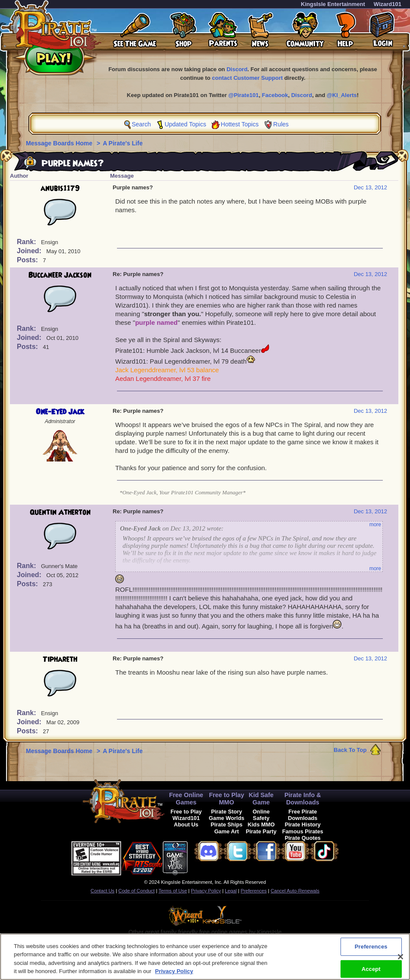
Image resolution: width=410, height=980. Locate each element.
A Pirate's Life (123, 143)
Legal (231, 891)
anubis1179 (60, 188)
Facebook (275, 95)
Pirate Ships (227, 825)
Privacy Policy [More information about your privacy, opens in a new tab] (174, 975)
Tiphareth (60, 660)
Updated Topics (185, 124)
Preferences (254, 891)
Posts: (28, 260)
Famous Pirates (303, 831)
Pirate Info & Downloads (303, 799)
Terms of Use (173, 891)
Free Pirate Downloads (303, 815)
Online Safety (261, 815)
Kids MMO (261, 825)
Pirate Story (227, 812)
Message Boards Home (60, 143)
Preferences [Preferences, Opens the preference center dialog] (371, 950)
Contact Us (102, 891)
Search (141, 124)
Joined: (30, 251)
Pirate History (303, 825)
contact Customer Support (247, 78)
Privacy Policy (206, 891)
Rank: (27, 242)
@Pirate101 (244, 95)
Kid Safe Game (261, 799)
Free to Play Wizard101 (186, 815)
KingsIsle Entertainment (333, 4)
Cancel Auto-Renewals (295, 891)
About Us (186, 825)
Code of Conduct (136, 891)
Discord (237, 69)
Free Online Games (186, 799)
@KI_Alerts (342, 95)
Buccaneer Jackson (60, 275)
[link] (209, 857)
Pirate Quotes (303, 838)
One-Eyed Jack (60, 412)
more (375, 525)
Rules (281, 124)
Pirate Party (261, 831)
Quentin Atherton (60, 512)
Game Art (226, 831)
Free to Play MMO (227, 799)
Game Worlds (227, 818)
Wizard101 (388, 4)
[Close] (401, 961)
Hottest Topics (240, 124)
